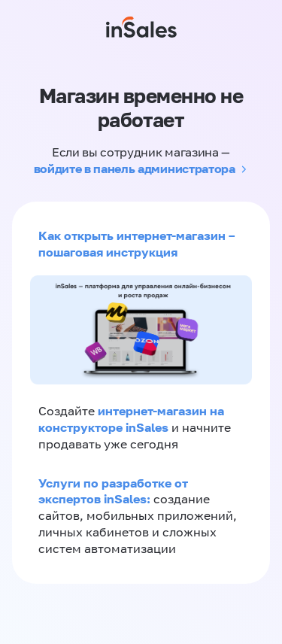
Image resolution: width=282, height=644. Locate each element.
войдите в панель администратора (135, 169)
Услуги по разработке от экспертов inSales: (113, 491)
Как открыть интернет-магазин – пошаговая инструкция (136, 244)
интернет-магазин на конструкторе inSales (131, 419)
